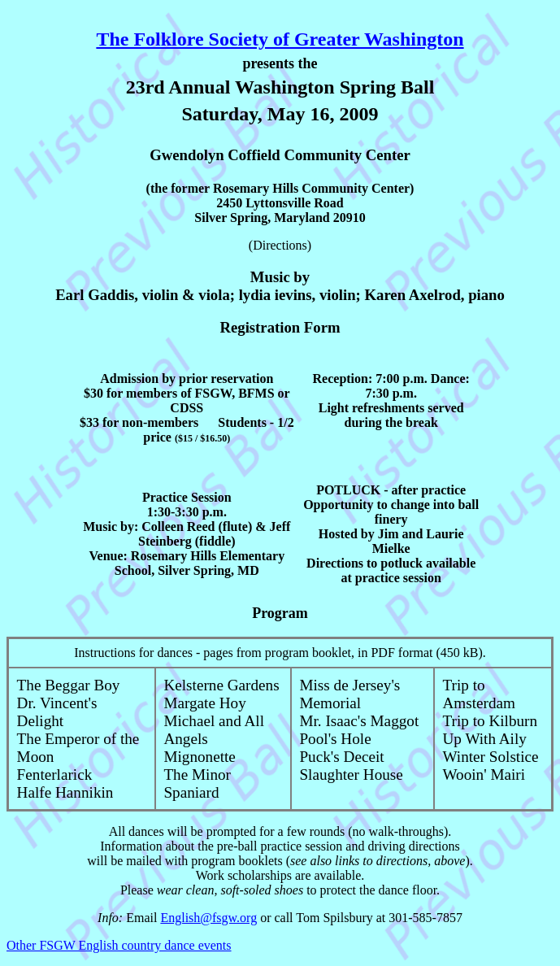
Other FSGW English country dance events (119, 945)
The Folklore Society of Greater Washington (280, 39)
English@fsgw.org (208, 918)
